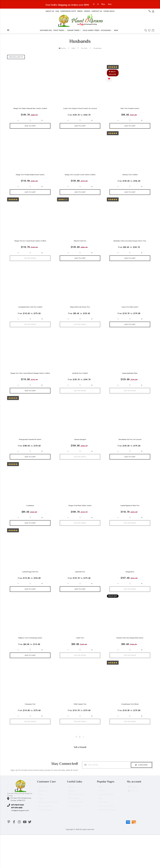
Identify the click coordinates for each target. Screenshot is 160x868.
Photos (102, 800)
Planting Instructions (48, 811)
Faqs (41, 803)
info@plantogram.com (20, 818)
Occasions (107, 30)
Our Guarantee (45, 815)
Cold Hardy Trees (91, 30)
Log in (132, 796)
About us (50, 11)
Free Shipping (45, 819)
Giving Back (109, 11)
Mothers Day (46, 30)
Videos (87, 11)
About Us (43, 800)
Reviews (72, 800)
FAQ (57, 11)
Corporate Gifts (68, 11)
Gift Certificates (75, 803)
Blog (100, 796)
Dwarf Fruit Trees (106, 815)
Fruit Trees (60, 30)
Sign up (133, 800)
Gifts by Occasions (107, 819)
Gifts (100, 807)
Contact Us (97, 11)
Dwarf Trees (74, 30)
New (116, 30)
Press (80, 11)
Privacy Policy (75, 815)
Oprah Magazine (106, 803)
